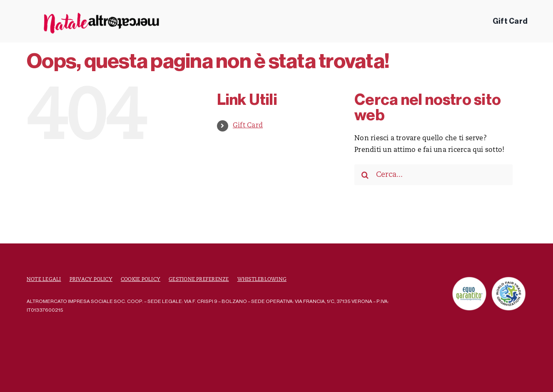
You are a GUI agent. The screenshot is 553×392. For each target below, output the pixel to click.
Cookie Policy (141, 280)
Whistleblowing (262, 280)
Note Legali (44, 280)
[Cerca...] (433, 175)
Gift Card (248, 126)
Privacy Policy (91, 280)
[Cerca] (365, 175)
